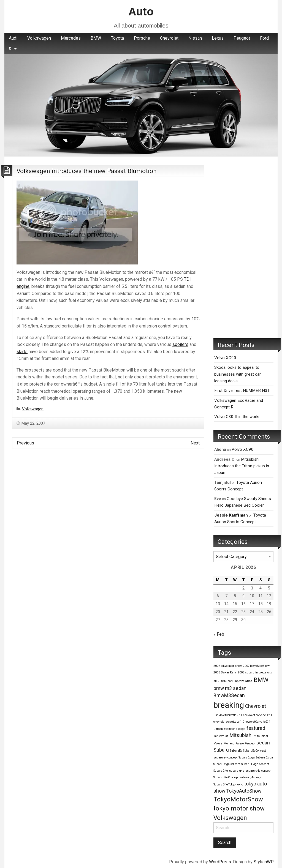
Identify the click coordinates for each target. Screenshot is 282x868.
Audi (13, 38)
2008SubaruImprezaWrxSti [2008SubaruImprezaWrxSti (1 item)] (235, 681)
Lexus (218, 38)
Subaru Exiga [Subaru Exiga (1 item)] (264, 758)
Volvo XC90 (225, 358)
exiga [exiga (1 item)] (242, 729)
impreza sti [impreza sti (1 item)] (221, 736)
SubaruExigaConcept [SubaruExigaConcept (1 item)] (227, 764)
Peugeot (242, 38)
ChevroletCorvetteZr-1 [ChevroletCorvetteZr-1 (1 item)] (228, 715)
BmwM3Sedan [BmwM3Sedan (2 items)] (229, 695)
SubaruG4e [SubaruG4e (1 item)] (221, 771)
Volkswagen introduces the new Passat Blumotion (87, 171)
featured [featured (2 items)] (256, 728)
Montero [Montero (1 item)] (229, 743)
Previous (25, 443)
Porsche (142, 38)
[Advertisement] (243, 247)
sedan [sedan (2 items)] (263, 743)
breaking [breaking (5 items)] (229, 705)
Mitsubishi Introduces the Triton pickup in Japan (242, 466)
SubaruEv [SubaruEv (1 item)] (236, 751)
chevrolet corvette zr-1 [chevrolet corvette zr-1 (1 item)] (258, 715)
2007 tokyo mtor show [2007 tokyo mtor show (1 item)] (228, 666)
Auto (141, 12)
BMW (96, 38)
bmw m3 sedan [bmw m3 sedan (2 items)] (230, 688)
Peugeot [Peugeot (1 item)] (250, 743)
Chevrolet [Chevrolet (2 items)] (256, 706)
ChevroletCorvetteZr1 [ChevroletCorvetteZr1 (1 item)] (257, 722)
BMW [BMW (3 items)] (261, 680)
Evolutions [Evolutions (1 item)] (231, 729)
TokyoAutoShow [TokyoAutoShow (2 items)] (244, 791)
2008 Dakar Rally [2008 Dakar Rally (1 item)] (225, 672)
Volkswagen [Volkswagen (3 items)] (230, 818)
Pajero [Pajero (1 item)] (240, 743)
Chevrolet (169, 38)
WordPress (220, 862)
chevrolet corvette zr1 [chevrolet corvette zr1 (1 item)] (227, 722)
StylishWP (264, 862)
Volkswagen (39, 38)
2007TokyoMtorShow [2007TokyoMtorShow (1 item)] (256, 666)
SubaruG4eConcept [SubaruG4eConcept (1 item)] (226, 777)
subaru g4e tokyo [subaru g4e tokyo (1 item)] (251, 777)
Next (195, 443)
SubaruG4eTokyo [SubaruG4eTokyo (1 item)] (224, 784)
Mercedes (71, 38)
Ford (264, 38)
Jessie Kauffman (231, 515)
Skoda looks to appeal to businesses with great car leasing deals (238, 374)
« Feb (219, 634)
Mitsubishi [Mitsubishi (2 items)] (241, 735)
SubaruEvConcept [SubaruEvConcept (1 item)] (254, 751)
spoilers (180, 344)
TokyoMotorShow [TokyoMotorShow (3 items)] (238, 799)
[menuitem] (13, 38)
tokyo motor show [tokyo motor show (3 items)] (239, 808)
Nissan (195, 38)
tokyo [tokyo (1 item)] (240, 784)
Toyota (117, 38)
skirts (22, 352)
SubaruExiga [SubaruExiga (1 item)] (247, 758)
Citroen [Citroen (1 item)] (218, 729)
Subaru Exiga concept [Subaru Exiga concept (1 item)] (255, 764)
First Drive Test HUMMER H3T (242, 391)
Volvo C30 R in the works (237, 417)
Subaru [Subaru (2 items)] (221, 750)
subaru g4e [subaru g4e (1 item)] (237, 771)
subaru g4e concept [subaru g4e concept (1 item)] (258, 771)
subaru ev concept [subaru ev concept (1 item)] (225, 758)
